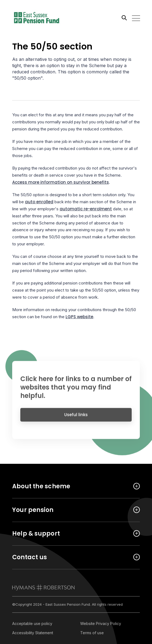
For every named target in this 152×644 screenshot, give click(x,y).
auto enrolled (39, 202)
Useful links (76, 417)
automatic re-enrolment (86, 209)
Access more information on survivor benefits (61, 182)
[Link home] (37, 18)
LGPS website (79, 317)
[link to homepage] (43, 587)
